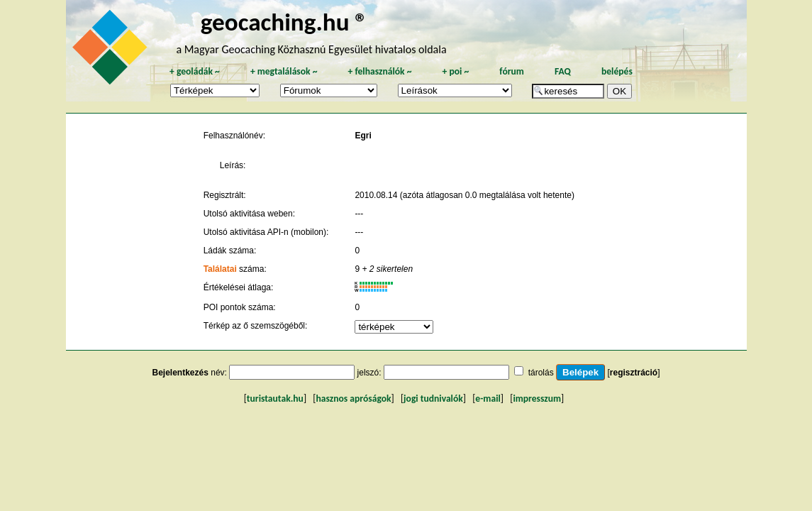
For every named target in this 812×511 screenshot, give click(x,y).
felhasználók (379, 71)
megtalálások (284, 71)
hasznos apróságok (353, 399)
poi (455, 71)
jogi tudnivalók (433, 399)
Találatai (220, 269)
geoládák (195, 71)
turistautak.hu (275, 399)
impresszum (537, 399)
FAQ (563, 71)
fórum (512, 71)
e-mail (488, 399)
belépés (617, 71)
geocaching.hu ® (284, 22)
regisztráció (634, 373)
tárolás (541, 373)
